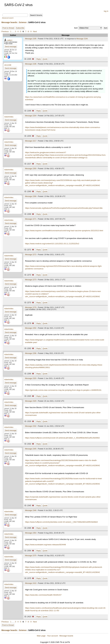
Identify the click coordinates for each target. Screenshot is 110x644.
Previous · (6, 31)
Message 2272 (31, 255)
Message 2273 (31, 280)
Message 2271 (31, 219)
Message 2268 (31, 196)
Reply (39, 59)
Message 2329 (31, 401)
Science (23, 22)
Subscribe (20, 28)
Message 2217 (31, 141)
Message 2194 (82, 39)
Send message (11, 47)
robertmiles (9, 117)
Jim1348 (8, 65)
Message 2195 (31, 39)
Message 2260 (31, 169)
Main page (41, 636)
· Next (34, 31)
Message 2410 (31, 583)
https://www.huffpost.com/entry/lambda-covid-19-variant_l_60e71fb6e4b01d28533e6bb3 (61, 522)
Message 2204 (31, 116)
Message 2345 (31, 449)
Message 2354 (31, 533)
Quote (45, 59)
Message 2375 (31, 556)
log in (106, 11)
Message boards (9, 22)
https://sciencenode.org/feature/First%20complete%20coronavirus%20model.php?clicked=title (64, 208)
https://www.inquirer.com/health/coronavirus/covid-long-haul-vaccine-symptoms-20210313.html (64, 231)
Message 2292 (31, 328)
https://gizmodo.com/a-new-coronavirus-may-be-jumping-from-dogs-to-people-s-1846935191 (63, 390)
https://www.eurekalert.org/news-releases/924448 (45, 545)
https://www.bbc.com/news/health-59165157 (43, 595)
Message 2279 (31, 307)
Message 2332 (31, 426)
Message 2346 (31, 510)
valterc (10, 40)
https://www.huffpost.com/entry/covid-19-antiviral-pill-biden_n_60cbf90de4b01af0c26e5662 (62, 438)
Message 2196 (31, 64)
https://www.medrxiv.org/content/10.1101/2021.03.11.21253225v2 (52, 244)
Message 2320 (31, 378)
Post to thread (8, 28)
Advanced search (8, 18)
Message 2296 (31, 353)
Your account (52, 636)
